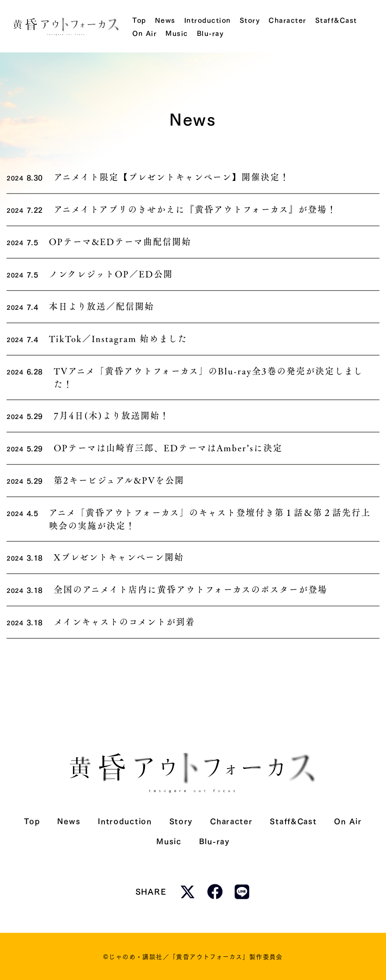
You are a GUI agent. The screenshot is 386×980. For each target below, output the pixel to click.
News (69, 820)
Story (181, 820)
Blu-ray (214, 840)
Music (169, 840)
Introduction (125, 820)
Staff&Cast (293, 820)
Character (231, 820)
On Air (348, 820)
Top (32, 820)
